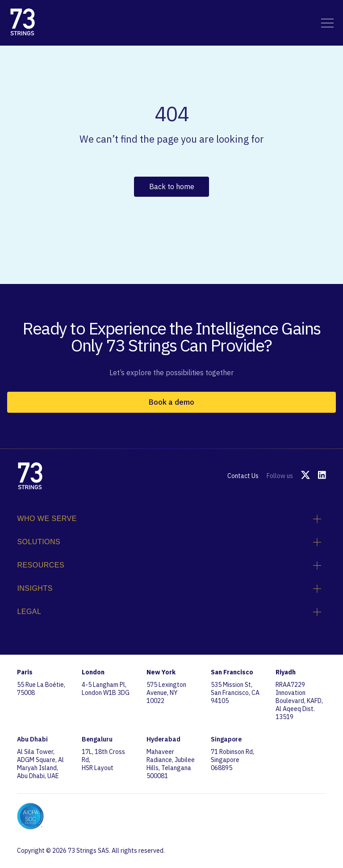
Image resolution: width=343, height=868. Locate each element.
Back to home (172, 186)
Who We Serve (169, 519)
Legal (169, 612)
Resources (169, 565)
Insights (169, 589)
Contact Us (243, 476)
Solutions (169, 542)
